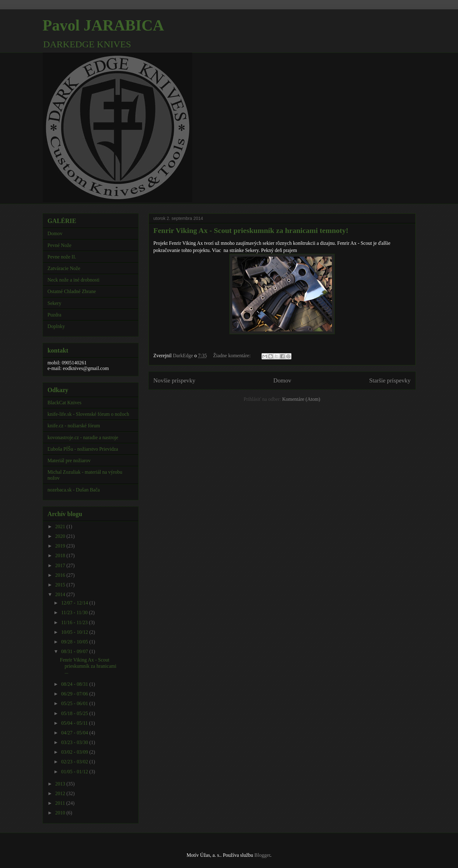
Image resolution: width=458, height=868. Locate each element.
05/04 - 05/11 (75, 723)
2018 (61, 555)
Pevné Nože (60, 245)
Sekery (54, 303)
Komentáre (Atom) (301, 399)
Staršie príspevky (390, 380)
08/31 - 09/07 (75, 651)
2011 (61, 803)
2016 (61, 575)
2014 (61, 594)
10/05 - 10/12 (75, 632)
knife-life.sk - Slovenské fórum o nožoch (88, 414)
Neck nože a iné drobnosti (74, 280)
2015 (61, 585)
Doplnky (56, 326)
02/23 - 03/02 (75, 762)
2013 (61, 784)
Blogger (262, 855)
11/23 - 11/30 (75, 612)
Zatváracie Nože (64, 268)
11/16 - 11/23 (75, 622)
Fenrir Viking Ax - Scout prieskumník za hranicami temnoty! (251, 230)
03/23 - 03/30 (75, 742)
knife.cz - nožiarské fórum (74, 426)
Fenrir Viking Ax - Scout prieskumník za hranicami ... (88, 666)
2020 (61, 536)
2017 (61, 565)
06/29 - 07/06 (75, 694)
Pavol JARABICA (103, 25)
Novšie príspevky (175, 380)
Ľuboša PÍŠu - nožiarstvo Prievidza (83, 449)
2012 (61, 793)
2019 (61, 546)
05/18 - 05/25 (75, 713)
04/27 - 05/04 (75, 733)
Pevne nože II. (62, 257)
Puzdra (54, 315)
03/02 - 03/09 (75, 752)
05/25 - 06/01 (75, 703)
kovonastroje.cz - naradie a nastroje (83, 437)
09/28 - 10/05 (75, 642)
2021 (61, 526)
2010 (61, 813)
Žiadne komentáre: (232, 356)
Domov (282, 380)
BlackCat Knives (65, 403)
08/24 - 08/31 (75, 684)
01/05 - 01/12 (75, 772)
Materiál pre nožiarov (69, 460)
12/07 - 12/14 (75, 603)
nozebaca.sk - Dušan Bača (74, 490)
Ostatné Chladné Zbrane (72, 291)
